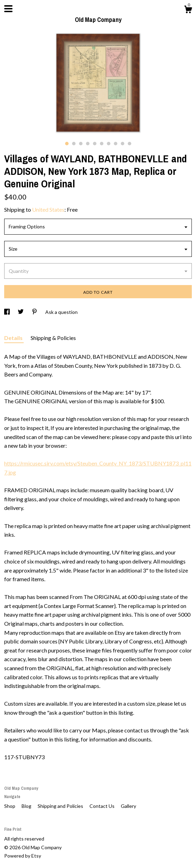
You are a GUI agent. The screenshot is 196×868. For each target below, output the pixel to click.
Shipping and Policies (61, 806)
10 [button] (130, 144)
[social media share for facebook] (7, 312)
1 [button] (67, 144)
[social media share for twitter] (21, 312)
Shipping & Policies (53, 338)
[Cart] (188, 10)
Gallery (128, 806)
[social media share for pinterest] (35, 312)
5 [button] (95, 144)
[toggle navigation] (8, 9)
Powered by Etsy (23, 856)
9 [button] (123, 144)
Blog (27, 806)
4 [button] (88, 144)
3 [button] (81, 144)
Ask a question (61, 312)
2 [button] (74, 144)
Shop (10, 806)
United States (48, 209)
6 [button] (102, 144)
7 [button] (109, 144)
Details (14, 338)
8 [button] (116, 144)
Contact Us (103, 806)
